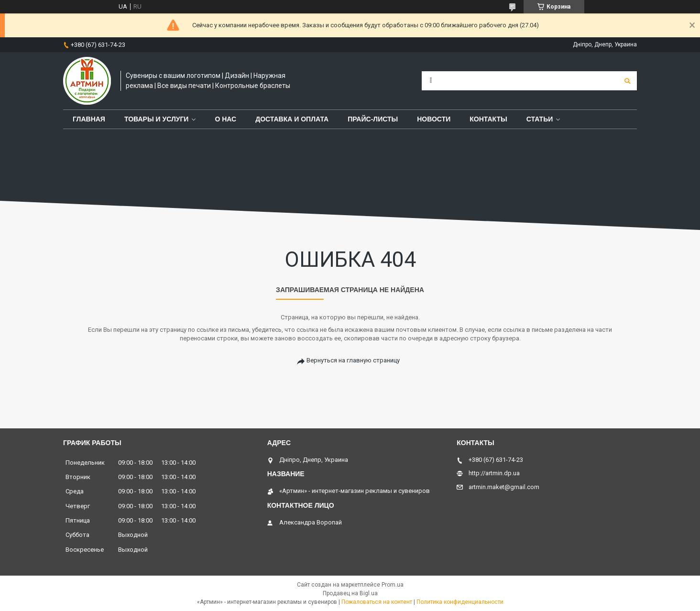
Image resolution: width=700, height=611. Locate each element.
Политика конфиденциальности (460, 602)
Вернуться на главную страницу (353, 360)
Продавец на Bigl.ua (350, 593)
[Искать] (627, 81)
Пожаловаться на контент (377, 602)
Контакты (488, 119)
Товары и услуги (157, 119)
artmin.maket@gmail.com (504, 487)
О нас (225, 119)
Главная (89, 119)
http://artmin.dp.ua (494, 473)
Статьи (540, 119)
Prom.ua (393, 585)
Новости (434, 119)
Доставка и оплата (292, 119)
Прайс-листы (373, 119)
